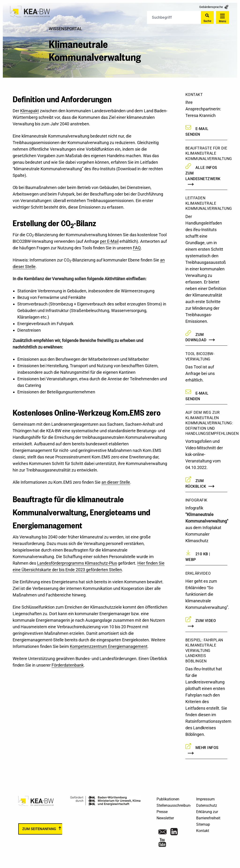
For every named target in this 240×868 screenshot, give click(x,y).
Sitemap (203, 824)
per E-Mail (109, 241)
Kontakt (203, 831)
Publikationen (168, 799)
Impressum (205, 799)
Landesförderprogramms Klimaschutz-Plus (77, 563)
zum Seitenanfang (39, 829)
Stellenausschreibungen (176, 805)
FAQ (137, 248)
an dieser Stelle (116, 482)
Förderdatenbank (68, 665)
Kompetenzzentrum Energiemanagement (109, 646)
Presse (162, 812)
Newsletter (165, 818)
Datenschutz (207, 805)
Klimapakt (30, 111)
